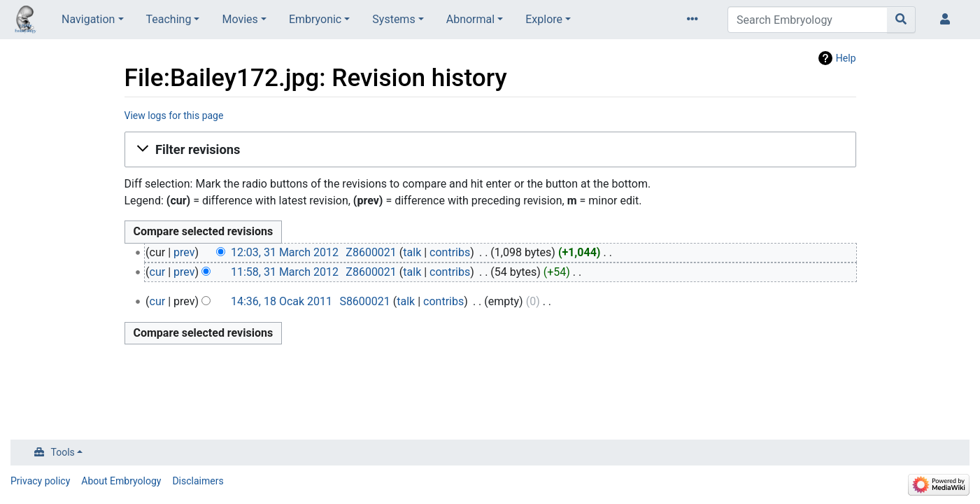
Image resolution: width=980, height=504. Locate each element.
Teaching (169, 19)
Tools (63, 452)
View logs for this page (174, 115)
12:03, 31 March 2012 (285, 252)
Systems (393, 19)
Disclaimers (198, 481)
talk (412, 252)
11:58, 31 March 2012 (285, 272)
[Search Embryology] (808, 20)
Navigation (88, 19)
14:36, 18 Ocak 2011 (282, 301)
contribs (450, 252)
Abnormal (470, 19)
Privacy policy (40, 481)
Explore (544, 19)
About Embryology (121, 481)
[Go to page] (901, 20)
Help (846, 58)
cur (158, 272)
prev (184, 252)
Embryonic (315, 19)
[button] (490, 150)
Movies (240, 19)
